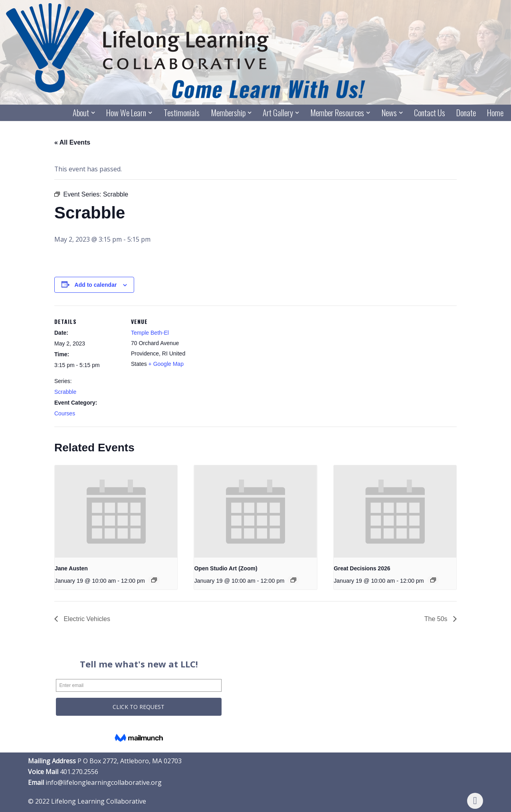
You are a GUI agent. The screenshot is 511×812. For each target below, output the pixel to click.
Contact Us (430, 113)
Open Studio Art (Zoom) (226, 568)
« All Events (72, 142)
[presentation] (116, 512)
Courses (65, 414)
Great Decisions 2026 (362, 568)
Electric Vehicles (86, 619)
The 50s (437, 619)
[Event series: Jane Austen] (154, 580)
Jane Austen (71, 568)
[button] (93, 113)
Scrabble (65, 392)
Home (495, 113)
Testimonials (181, 113)
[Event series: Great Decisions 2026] (434, 580)
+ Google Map (166, 364)
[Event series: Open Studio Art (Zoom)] (294, 580)
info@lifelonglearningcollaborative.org (104, 783)
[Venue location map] (250, 361)
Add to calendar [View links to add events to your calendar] (96, 285)
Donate (466, 113)
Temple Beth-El (150, 333)
